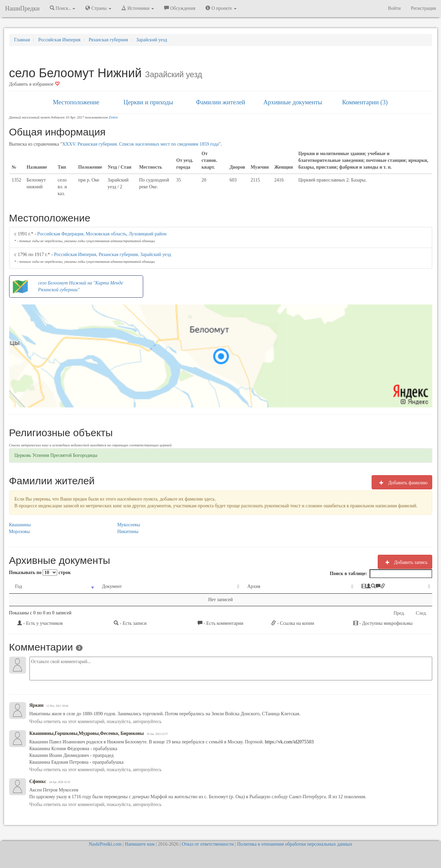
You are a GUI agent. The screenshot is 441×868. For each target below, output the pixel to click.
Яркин (37, 705)
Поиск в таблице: (381, 574)
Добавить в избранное (34, 84)
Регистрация (423, 8)
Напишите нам (140, 844)
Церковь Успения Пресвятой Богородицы (56, 455)
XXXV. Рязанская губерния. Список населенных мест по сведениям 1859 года (140, 144)
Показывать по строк (40, 573)
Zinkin (113, 117)
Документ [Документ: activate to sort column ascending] (97, 586)
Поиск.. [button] (63, 8)
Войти (394, 8)
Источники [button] (138, 8)
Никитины (128, 532)
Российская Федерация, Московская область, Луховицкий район (102, 234)
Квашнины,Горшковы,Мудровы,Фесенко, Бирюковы (87, 733)
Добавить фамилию (402, 483)
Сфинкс (38, 781)
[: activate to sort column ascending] (365, 587)
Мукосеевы (129, 525)
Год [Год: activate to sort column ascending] (19, 586)
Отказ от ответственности (208, 844)
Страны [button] (98, 8)
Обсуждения (180, 8)
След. (422, 613)
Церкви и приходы (148, 102)
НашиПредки (22, 8)
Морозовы (20, 532)
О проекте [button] (221, 8)
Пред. (399, 613)
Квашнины (20, 525)
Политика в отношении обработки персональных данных (294, 844)
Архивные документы (293, 102)
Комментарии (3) (365, 102)
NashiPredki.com (105, 844)
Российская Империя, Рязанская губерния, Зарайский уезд (113, 255)
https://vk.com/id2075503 (289, 742)
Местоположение (76, 102)
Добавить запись (405, 562)
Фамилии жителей (221, 102)
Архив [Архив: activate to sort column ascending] (215, 586)
